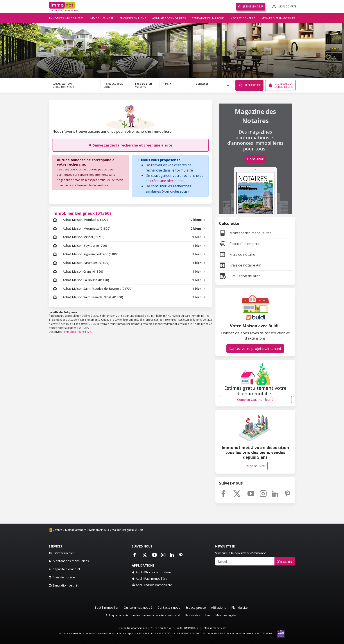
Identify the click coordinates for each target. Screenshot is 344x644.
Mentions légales (226, 615)
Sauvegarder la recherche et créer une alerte (130, 145)
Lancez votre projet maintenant (255, 349)
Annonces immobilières (66, 18)
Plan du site (239, 607)
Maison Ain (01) (99, 530)
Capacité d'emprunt (240, 244)
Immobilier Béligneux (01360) (82, 213)
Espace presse (196, 607)
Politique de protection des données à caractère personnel (143, 615)
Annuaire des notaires (169, 18)
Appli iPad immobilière (150, 579)
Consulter (255, 159)
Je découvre (255, 466)
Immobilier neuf (102, 18)
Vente (59, 530)
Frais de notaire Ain (240, 265)
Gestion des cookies (198, 615)
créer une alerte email (168, 181)
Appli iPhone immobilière (151, 572)
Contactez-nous (169, 607)
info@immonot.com (215, 628)
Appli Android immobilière (152, 585)
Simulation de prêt (239, 276)
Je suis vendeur (251, 6)
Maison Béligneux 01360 (127, 530)
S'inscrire (285, 561)
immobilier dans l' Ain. (78, 332)
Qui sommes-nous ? (138, 607)
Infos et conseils (243, 18)
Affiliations (219, 607)
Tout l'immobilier (107, 607)
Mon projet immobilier (279, 18)
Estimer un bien (62, 553)
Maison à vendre (76, 530)
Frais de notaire (237, 254)
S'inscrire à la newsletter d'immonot (241, 553)
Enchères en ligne (133, 18)
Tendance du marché (208, 18)
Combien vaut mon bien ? (255, 400)
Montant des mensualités (245, 233)
